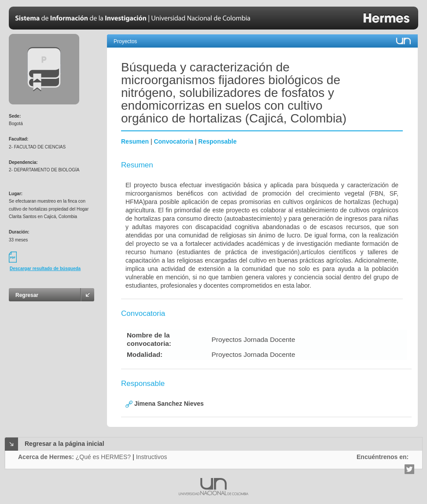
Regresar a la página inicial (64, 444)
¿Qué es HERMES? (103, 457)
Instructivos (152, 457)
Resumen (135, 141)
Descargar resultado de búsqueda (45, 269)
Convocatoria (173, 141)
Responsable (217, 141)
